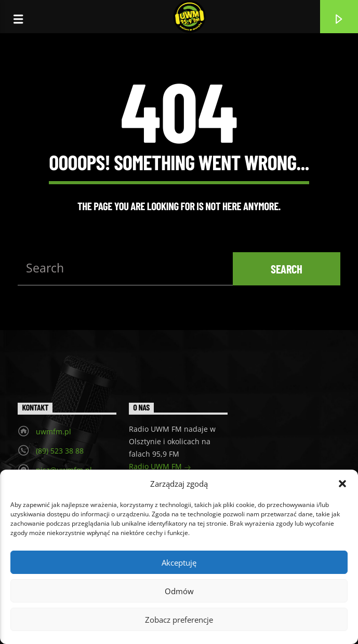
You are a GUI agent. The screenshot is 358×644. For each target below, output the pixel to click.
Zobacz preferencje (179, 620)
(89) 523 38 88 (60, 451)
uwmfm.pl (54, 431)
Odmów (179, 591)
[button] (342, 484)
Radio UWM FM (160, 467)
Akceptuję (179, 563)
